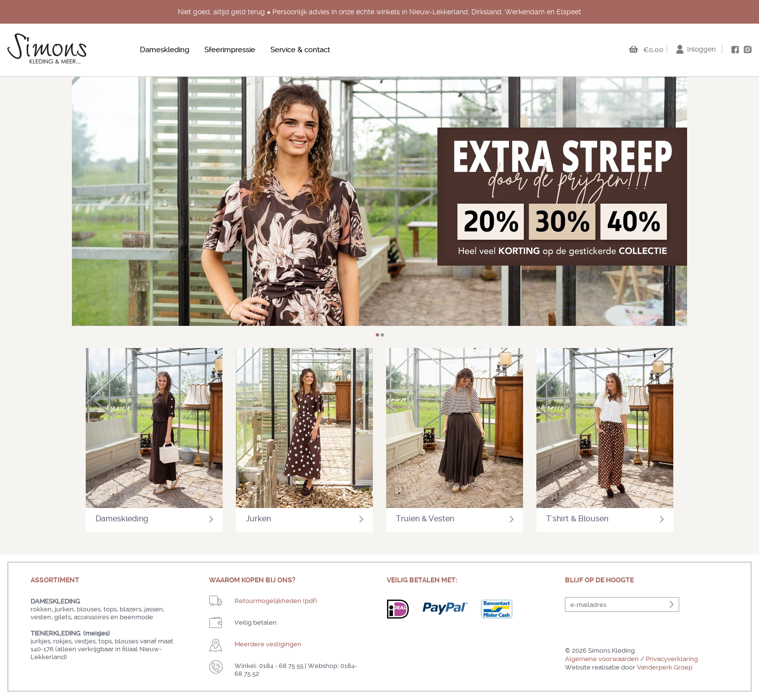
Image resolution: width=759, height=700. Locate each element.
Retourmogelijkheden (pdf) (276, 601)
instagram (748, 49)
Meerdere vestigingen (268, 644)
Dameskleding (165, 50)
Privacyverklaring (672, 659)
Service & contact (300, 50)
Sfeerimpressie (230, 50)
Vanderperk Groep (665, 667)
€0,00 (653, 50)
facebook (735, 50)
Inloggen (701, 49)
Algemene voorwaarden (602, 659)
